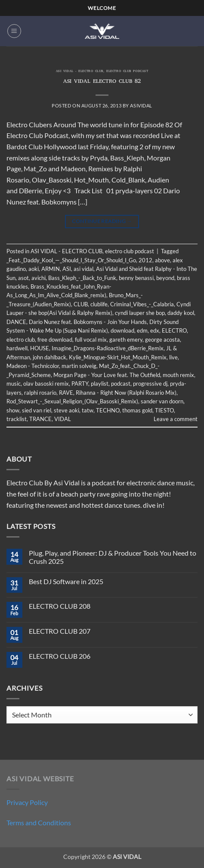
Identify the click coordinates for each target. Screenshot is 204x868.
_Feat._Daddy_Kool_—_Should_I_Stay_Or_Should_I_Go (71, 260)
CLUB (81, 304)
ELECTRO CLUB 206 (60, 656)
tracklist (17, 419)
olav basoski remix (46, 384)
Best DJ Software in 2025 (66, 581)
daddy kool (181, 313)
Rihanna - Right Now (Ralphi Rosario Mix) (126, 393)
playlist (100, 384)
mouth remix (178, 375)
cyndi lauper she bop (140, 313)
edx (155, 330)
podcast (121, 384)
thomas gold (137, 410)
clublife (99, 304)
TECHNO (108, 410)
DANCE (16, 322)
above (162, 260)
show (13, 410)
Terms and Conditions (39, 822)
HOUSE (40, 348)
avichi (39, 278)
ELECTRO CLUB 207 (60, 631)
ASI (67, 269)
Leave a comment (176, 419)
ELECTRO (174, 330)
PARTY (80, 384)
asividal (141, 105)
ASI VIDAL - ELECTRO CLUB (80, 72)
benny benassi (136, 278)
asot (23, 278)
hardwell (17, 348)
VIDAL (63, 419)
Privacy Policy (27, 802)
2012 (145, 260)
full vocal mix (91, 340)
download (122, 330)
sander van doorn (162, 401)
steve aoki (66, 410)
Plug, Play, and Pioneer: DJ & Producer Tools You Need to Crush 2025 (113, 557)
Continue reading (102, 221)
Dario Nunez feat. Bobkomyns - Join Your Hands (88, 322)
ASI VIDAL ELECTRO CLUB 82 (102, 82)
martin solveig (79, 366)
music (14, 384)
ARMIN (51, 269)
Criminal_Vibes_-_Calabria (142, 304)
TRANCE (40, 419)
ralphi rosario (40, 393)
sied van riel (37, 410)
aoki (34, 269)
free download (55, 340)
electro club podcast (127, 72)
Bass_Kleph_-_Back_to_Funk (82, 278)
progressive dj (150, 384)
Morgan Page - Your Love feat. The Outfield (107, 375)
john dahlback (49, 357)
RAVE (66, 393)
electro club (21, 340)
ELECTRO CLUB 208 (60, 606)
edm (142, 330)
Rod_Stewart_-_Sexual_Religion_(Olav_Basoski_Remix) (72, 401)
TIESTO (164, 410)
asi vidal (83, 269)
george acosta (162, 340)
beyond (165, 278)
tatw (88, 410)
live (173, 357)
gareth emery (126, 340)
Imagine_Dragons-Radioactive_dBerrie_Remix (108, 348)
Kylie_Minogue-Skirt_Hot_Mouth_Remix (118, 357)
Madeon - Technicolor (33, 366)
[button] (14, 31)
